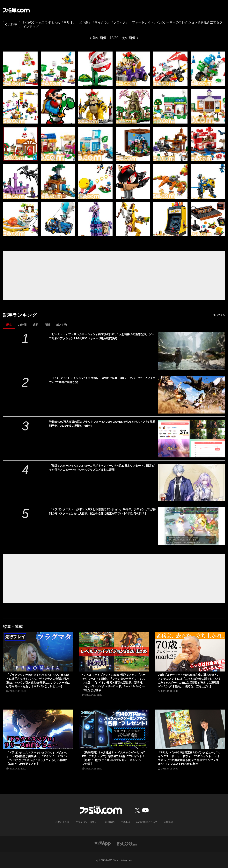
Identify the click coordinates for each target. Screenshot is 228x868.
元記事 (11, 25)
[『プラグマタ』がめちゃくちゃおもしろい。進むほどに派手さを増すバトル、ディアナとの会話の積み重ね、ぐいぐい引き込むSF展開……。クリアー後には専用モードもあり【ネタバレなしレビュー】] (38, 652)
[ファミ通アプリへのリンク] (102, 843)
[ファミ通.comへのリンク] (16, 10)
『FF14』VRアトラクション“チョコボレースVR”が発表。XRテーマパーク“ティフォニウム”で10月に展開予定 (102, 380)
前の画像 (99, 38)
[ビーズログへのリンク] (127, 843)
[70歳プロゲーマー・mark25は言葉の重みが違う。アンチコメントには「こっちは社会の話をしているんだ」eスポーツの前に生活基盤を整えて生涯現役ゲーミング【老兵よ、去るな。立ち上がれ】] (190, 652)
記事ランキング (20, 315)
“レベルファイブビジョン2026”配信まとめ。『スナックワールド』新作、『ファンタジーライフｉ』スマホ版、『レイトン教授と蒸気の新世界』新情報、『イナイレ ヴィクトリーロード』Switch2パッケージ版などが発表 (114, 682)
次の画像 (129, 38)
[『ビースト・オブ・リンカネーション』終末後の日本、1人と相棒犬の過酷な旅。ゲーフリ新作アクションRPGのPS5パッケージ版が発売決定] (192, 351)
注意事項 (125, 822)
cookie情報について (147, 822)
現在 (9, 325)
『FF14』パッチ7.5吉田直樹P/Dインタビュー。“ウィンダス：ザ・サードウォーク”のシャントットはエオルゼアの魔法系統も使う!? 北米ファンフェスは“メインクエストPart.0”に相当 (189, 758)
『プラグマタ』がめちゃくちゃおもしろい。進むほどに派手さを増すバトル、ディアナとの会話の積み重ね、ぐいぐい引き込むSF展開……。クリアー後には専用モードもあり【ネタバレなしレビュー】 (38, 681)
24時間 (22, 325)
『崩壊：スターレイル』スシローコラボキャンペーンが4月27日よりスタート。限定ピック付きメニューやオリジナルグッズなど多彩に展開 (102, 468)
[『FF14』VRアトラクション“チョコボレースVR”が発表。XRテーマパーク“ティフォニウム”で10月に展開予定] (192, 395)
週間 (35, 325)
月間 (47, 325)
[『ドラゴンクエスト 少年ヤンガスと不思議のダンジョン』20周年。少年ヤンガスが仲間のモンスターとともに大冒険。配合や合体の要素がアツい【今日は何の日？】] (192, 526)
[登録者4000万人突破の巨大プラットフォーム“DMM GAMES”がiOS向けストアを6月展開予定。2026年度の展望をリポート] (192, 438)
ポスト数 (62, 325)
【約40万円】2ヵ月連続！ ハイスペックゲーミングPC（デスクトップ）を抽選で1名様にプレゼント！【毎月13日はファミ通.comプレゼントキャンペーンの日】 (113, 758)
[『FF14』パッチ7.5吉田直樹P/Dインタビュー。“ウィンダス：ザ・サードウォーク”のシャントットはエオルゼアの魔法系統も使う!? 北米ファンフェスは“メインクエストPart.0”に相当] (190, 729)
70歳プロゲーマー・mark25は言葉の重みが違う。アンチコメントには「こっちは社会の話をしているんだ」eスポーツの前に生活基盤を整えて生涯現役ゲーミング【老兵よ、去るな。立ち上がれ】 (189, 681)
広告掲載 (168, 822)
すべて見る (219, 315)
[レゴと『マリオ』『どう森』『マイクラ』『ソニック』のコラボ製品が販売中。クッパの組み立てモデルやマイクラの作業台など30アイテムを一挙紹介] (20, 69)
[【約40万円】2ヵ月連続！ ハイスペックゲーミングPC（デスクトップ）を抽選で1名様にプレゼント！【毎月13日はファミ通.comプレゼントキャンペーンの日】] (114, 729)
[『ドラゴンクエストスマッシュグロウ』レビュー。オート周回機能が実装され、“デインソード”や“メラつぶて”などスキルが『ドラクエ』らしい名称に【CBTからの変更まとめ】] (38, 729)
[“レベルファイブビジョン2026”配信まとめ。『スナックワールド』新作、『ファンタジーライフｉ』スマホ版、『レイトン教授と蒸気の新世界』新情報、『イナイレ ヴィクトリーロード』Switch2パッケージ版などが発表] (114, 652)
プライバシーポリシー (87, 822)
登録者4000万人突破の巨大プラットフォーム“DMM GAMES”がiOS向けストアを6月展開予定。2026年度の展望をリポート (102, 424)
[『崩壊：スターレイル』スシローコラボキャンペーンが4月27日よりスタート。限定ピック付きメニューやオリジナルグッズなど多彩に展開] (192, 482)
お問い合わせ (62, 822)
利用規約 (110, 822)
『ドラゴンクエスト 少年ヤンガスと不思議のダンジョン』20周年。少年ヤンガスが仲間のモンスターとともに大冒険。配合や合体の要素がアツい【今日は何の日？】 (102, 511)
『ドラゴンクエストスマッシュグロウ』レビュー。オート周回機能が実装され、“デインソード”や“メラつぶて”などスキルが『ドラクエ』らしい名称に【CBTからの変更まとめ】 (38, 758)
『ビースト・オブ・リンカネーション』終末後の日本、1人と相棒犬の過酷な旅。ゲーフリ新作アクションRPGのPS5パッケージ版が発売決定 (102, 336)
